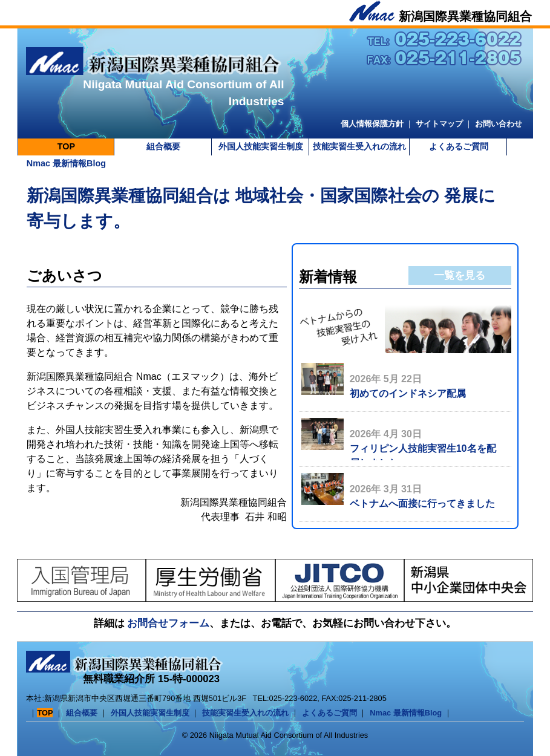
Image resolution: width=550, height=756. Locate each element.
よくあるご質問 (459, 146)
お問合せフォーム (168, 623)
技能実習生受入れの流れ (359, 146)
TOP (66, 146)
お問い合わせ (499, 124)
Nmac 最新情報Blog (66, 163)
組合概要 (163, 146)
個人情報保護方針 (372, 124)
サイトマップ (439, 124)
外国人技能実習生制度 (261, 146)
